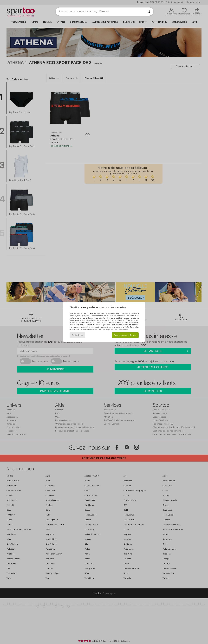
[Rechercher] (148, 12)
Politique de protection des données (113, 329)
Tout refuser (77, 335)
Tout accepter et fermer (125, 335)
